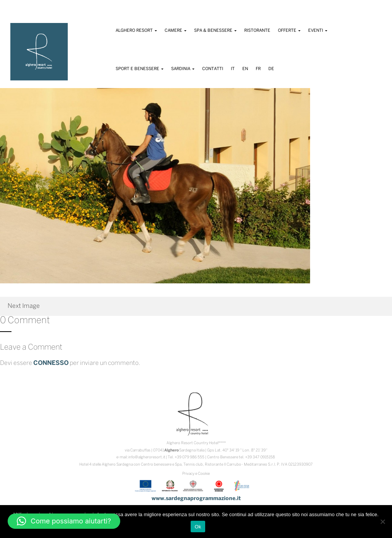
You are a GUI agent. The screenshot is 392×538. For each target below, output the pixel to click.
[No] (382, 522)
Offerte (289, 31)
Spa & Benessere (215, 31)
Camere (176, 31)
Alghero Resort (136, 31)
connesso (51, 363)
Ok (198, 527)
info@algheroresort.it (147, 457)
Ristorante (257, 31)
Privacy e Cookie (196, 474)
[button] (64, 521)
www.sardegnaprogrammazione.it (196, 499)
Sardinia (183, 69)
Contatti (213, 69)
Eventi (318, 31)
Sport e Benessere (140, 69)
